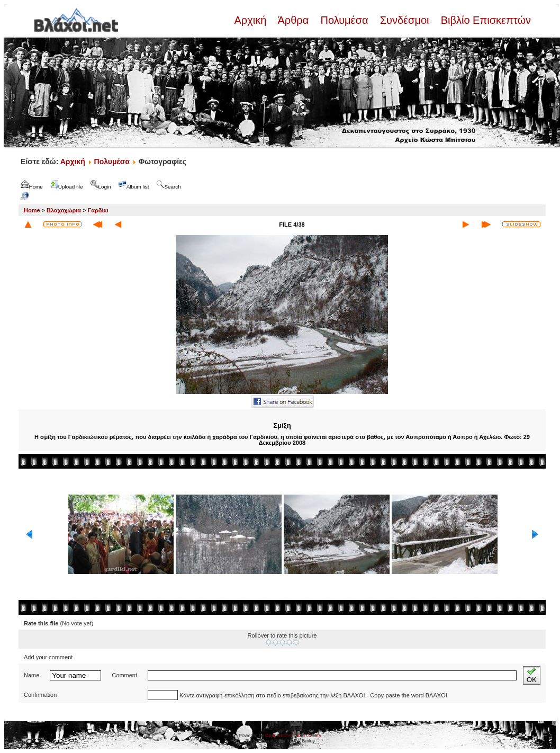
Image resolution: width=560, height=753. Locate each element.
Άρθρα (293, 20)
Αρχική (251, 20)
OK (532, 675)
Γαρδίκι (98, 210)
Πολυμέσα (344, 20)
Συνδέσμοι (404, 20)
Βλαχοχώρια (64, 210)
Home (32, 210)
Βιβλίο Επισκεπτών (484, 20)
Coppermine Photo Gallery (293, 736)
